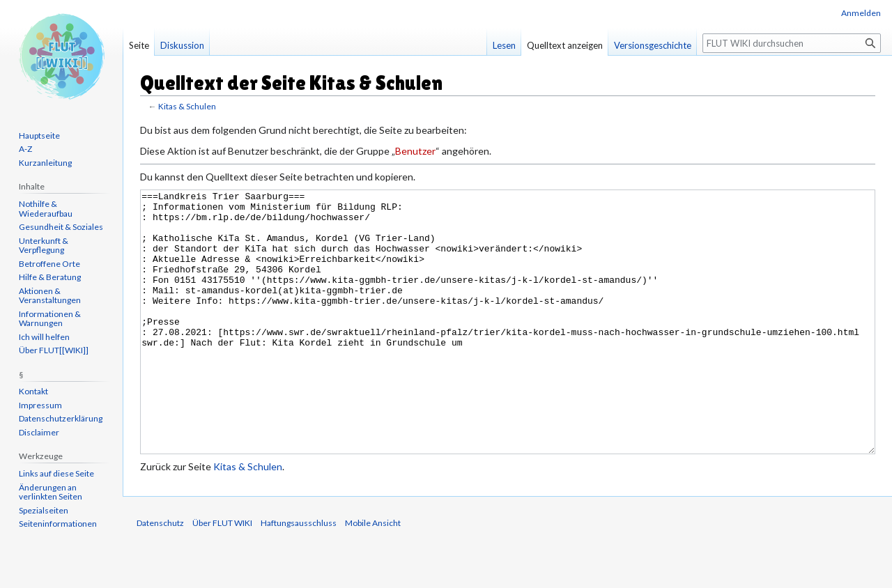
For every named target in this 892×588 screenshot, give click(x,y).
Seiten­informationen (58, 524)
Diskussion (182, 45)
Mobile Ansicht (373, 575)
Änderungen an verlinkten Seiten (51, 492)
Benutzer (415, 151)
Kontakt (33, 391)
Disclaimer (39, 432)
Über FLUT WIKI (222, 575)
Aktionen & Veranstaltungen (50, 296)
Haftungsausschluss (299, 575)
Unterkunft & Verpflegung (44, 246)
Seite (139, 45)
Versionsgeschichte (653, 45)
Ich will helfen (44, 337)
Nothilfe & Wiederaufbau (46, 209)
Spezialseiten (44, 510)
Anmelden (861, 13)
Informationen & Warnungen (50, 319)
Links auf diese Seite (56, 473)
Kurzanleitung (45, 163)
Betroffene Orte (49, 264)
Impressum (40, 405)
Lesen (504, 45)
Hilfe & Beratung (50, 277)
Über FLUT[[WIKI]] (54, 350)
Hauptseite (39, 136)
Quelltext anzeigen (565, 45)
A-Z (25, 149)
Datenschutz (160, 575)
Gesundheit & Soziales (61, 227)
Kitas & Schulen (187, 106)
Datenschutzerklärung (61, 418)
